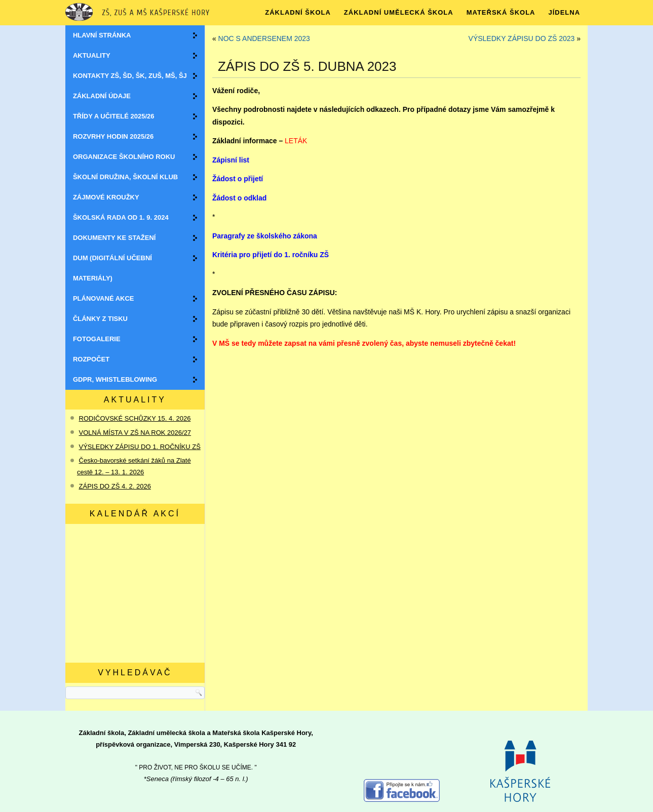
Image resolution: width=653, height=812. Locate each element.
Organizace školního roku (124, 157)
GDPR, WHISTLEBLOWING (115, 379)
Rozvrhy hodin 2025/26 (113, 136)
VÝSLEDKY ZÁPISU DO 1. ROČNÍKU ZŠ (140, 447)
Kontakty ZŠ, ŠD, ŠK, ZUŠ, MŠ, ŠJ (130, 76)
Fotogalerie (97, 339)
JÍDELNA (564, 12)
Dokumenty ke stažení (114, 238)
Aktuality (92, 55)
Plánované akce (104, 298)
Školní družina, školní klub (125, 177)
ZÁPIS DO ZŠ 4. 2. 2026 (115, 486)
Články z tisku (100, 319)
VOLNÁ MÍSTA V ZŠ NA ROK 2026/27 (135, 433)
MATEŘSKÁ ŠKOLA (501, 12)
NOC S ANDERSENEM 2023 (264, 38)
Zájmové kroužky (106, 197)
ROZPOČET (91, 359)
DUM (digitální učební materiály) (112, 268)
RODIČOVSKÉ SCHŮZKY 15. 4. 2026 (135, 418)
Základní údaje (102, 96)
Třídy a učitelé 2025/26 (114, 116)
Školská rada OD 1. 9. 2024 (121, 217)
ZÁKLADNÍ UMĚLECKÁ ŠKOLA (399, 12)
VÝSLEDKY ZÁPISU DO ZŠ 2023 (522, 38)
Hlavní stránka (102, 35)
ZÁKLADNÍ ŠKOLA (298, 12)
